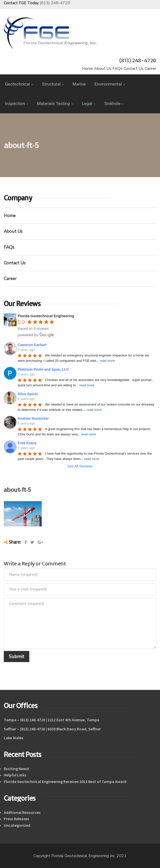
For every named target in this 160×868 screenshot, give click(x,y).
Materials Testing (55, 103)
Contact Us (134, 69)
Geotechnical (19, 84)
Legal (89, 103)
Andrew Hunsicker (33, 418)
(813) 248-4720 (55, 3)
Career (150, 69)
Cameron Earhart (32, 345)
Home (88, 69)
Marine (79, 84)
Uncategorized (17, 825)
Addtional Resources (22, 812)
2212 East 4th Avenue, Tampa (73, 720)
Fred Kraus (27, 443)
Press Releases (16, 819)
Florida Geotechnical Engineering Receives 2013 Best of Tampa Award (65, 781)
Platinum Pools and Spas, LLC (43, 369)
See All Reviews (80, 466)
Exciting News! (16, 769)
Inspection (17, 103)
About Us (103, 69)
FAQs (118, 69)
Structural (53, 84)
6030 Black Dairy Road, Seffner (74, 729)
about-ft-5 (17, 489)
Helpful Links (15, 775)
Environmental (110, 84)
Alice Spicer (28, 394)
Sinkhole (114, 103)
